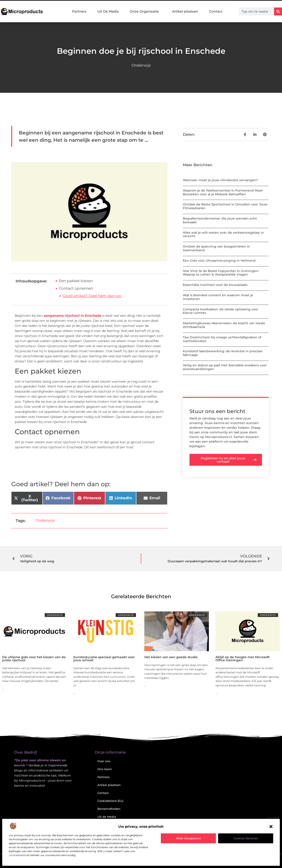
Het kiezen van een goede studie (171, 657)
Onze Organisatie (145, 11)
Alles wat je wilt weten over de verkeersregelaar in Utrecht (223, 234)
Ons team (105, 769)
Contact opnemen (76, 288)
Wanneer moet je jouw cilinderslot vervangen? (220, 180)
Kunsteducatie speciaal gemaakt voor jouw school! (104, 659)
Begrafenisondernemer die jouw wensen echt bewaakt (220, 220)
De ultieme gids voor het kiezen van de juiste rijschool (34, 659)
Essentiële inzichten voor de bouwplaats (215, 285)
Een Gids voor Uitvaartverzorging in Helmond (219, 261)
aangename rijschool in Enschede (72, 316)
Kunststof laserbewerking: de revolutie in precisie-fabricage (223, 353)
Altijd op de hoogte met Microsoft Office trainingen (243, 659)
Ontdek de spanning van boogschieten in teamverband (216, 248)
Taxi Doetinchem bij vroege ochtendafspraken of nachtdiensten (222, 339)
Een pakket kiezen (76, 281)
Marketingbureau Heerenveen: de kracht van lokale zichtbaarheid (224, 325)
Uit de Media (107, 817)
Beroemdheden (109, 809)
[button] (271, 827)
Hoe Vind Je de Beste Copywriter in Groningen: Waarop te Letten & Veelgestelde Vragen (221, 273)
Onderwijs (141, 65)
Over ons (104, 761)
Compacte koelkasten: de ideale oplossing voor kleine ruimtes (221, 311)
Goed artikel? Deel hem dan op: (92, 296)
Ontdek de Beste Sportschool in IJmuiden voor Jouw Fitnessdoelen (225, 206)
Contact (216, 11)
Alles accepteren (188, 838)
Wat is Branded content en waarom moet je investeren (218, 297)
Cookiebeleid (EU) (110, 801)
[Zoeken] (278, 11)
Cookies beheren (246, 838)
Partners (79, 11)
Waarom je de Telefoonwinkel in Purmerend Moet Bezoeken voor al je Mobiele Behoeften (223, 192)
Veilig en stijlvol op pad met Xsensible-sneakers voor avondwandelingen (225, 367)
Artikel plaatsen (185, 11)
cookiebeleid (17, 855)
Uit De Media (108, 11)
